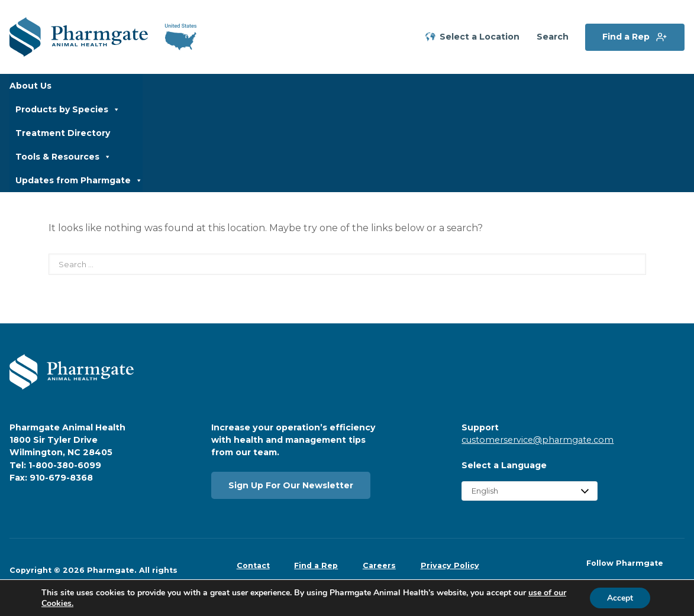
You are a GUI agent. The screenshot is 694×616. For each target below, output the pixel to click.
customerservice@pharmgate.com (538, 440)
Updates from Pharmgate (79, 180)
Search (553, 37)
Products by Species (68, 109)
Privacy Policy (450, 565)
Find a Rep (626, 37)
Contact (253, 565)
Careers (379, 565)
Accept (619, 597)
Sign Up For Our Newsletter (291, 485)
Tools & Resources (63, 157)
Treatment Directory (63, 133)
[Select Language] (530, 491)
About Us (30, 86)
